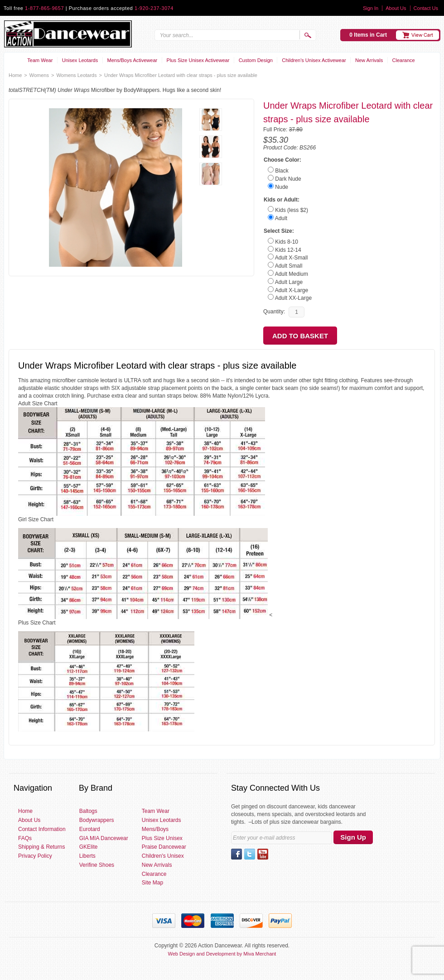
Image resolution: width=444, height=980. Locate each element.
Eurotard (90, 829)
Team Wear (40, 60)
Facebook (236, 854)
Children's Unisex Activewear (314, 60)
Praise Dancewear (164, 847)
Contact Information (42, 829)
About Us (396, 8)
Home (15, 75)
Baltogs (88, 811)
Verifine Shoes (97, 865)
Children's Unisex (163, 856)
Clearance (404, 60)
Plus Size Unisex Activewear (198, 60)
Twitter (250, 854)
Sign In (371, 8)
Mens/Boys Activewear (133, 60)
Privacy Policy (35, 856)
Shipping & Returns (41, 847)
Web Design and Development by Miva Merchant (222, 954)
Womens (39, 75)
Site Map (152, 883)
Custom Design (256, 60)
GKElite (89, 847)
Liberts (87, 856)
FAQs (25, 838)
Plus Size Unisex (162, 838)
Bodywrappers (97, 820)
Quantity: (274, 312)
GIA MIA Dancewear (104, 838)
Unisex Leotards (80, 60)
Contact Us (426, 8)
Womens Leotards (76, 75)
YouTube (263, 854)
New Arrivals (369, 60)
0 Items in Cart (368, 35)
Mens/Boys (155, 829)
